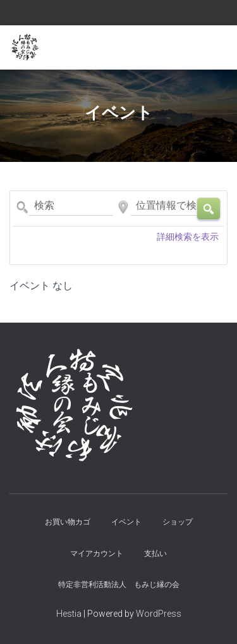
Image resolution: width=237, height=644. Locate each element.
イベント (126, 522)
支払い (155, 554)
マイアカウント (97, 554)
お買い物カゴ (68, 522)
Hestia (69, 614)
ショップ (178, 522)
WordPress (159, 614)
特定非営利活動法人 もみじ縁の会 (119, 585)
